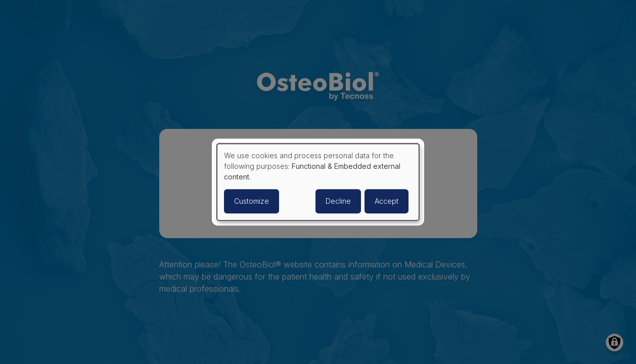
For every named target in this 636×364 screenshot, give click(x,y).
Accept (387, 201)
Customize (252, 201)
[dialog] (318, 182)
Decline (338, 201)
